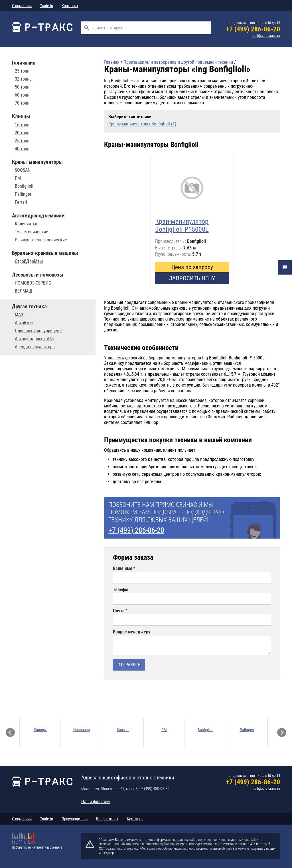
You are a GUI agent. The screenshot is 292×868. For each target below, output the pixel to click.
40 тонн (22, 149)
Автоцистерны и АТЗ (34, 339)
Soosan (123, 730)
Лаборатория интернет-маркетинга (37, 847)
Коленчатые (27, 224)
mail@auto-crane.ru (266, 36)
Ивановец (82, 730)
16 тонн (22, 125)
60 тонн (22, 95)
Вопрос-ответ (107, 819)
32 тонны (24, 79)
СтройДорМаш (29, 261)
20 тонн (22, 133)
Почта (119, 611)
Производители (75, 819)
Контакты (70, 6)
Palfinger (23, 194)
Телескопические (32, 232)
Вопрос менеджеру (132, 632)
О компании (22, 6)
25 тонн (22, 71)
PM (18, 178)
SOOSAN (23, 170)
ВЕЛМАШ (24, 291)
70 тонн (22, 103)
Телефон (121, 590)
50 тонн (22, 87)
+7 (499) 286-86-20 (253, 29)
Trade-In (47, 6)
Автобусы (24, 323)
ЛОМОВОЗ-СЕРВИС (33, 283)
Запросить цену (192, 278)
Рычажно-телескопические (41, 240)
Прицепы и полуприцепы (39, 331)
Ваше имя (123, 569)
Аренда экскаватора (35, 347)
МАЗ (19, 315)
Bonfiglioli (24, 186)
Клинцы (40, 730)
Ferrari (21, 202)
